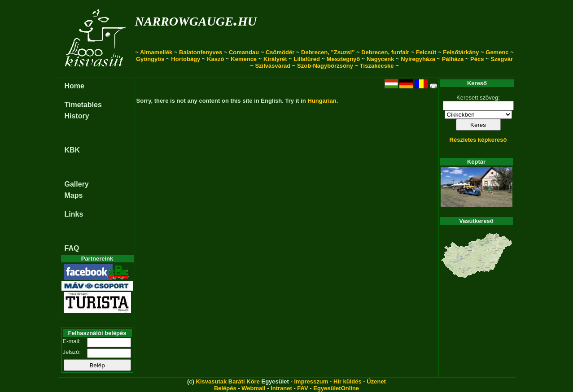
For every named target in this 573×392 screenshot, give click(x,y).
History (77, 116)
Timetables (83, 105)
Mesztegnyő (343, 59)
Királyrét (275, 59)
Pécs (477, 59)
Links (74, 214)
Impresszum (311, 381)
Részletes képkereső (478, 140)
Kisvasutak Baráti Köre (228, 381)
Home (74, 86)
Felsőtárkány (461, 52)
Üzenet (376, 381)
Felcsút (426, 52)
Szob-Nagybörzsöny (325, 66)
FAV (302, 388)
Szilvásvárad (273, 66)
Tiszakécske (377, 66)
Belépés (225, 388)
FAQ (72, 248)
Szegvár (502, 59)
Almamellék (156, 52)
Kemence (244, 59)
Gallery (77, 184)
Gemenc (497, 52)
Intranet (281, 388)
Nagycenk (380, 59)
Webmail (253, 388)
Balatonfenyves (201, 52)
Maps (74, 195)
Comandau (244, 52)
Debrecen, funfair (385, 52)
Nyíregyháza (418, 59)
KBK (72, 150)
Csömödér (280, 52)
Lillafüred (307, 59)
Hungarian (322, 101)
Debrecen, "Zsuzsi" (328, 52)
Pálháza (453, 59)
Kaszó (215, 59)
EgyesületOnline (336, 388)
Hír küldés (348, 381)
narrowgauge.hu (196, 20)
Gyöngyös (150, 59)
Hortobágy (186, 59)
